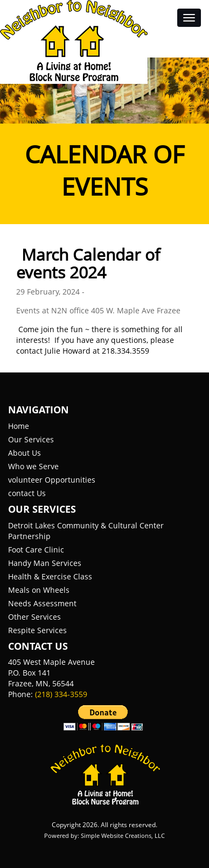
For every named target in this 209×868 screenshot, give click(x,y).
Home (19, 426)
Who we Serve (33, 466)
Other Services (34, 617)
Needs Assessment (42, 603)
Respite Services (37, 630)
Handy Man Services (45, 563)
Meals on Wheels (39, 590)
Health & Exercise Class (50, 576)
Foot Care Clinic (36, 550)
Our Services (31, 439)
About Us (25, 453)
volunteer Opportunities (52, 480)
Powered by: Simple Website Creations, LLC (104, 835)
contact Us (27, 493)
